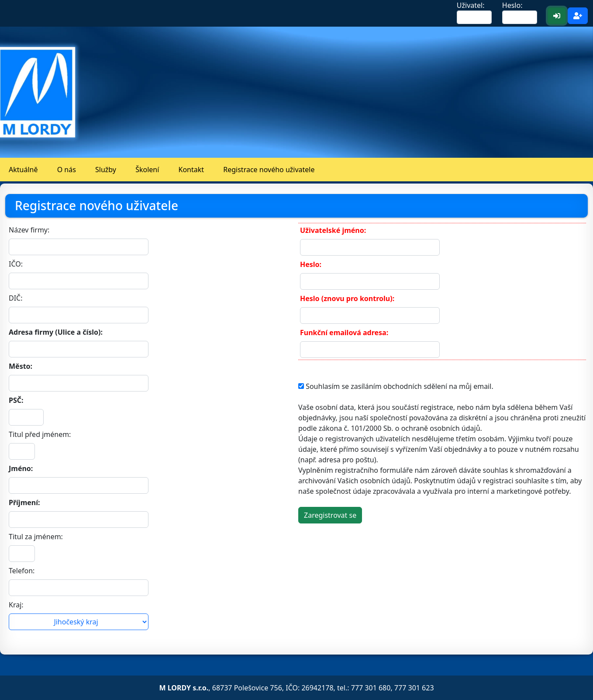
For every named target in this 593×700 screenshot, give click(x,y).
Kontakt (191, 170)
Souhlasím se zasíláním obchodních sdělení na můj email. (399, 386)
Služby (106, 170)
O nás (67, 170)
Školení (147, 170)
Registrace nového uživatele (269, 170)
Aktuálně (23, 170)
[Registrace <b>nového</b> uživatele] (578, 16)
